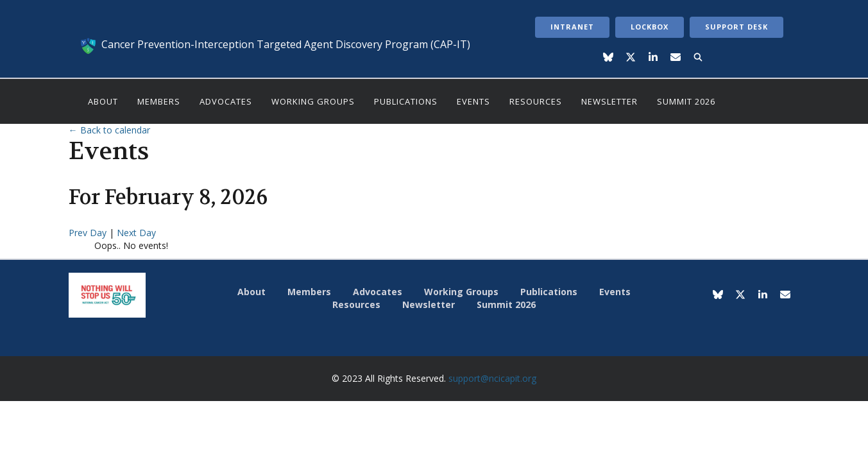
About (103, 101)
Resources (536, 101)
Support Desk (736, 27)
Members (159, 101)
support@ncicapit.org (492, 378)
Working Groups (313, 101)
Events (473, 101)
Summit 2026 (686, 101)
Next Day (136, 233)
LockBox (650, 27)
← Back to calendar (109, 130)
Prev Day (89, 233)
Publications (406, 101)
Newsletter (609, 101)
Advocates (226, 101)
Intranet (572, 27)
